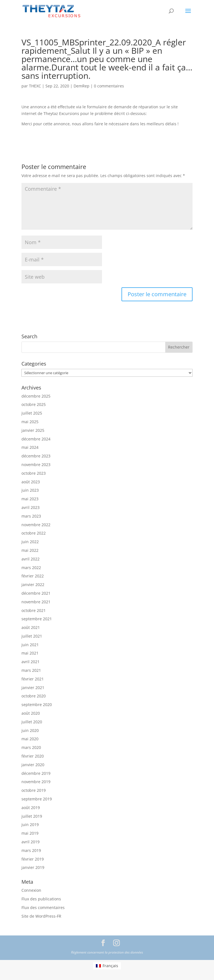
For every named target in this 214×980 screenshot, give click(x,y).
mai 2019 (30, 833)
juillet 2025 (32, 413)
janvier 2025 (33, 430)
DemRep (82, 86)
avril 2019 (31, 842)
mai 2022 (30, 550)
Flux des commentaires (43, 907)
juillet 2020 (32, 722)
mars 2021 (31, 670)
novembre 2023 (36, 465)
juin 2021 (30, 645)
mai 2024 (30, 447)
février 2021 (33, 679)
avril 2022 (31, 559)
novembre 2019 (36, 782)
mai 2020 (30, 739)
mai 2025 (30, 422)
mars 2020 (31, 747)
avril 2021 (31, 662)
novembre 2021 (36, 602)
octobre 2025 (34, 404)
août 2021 (31, 627)
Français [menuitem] (110, 966)
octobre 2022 (34, 533)
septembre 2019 (37, 799)
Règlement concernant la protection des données (107, 952)
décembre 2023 (36, 456)
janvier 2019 (33, 867)
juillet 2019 (32, 816)
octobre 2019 (34, 790)
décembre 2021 (36, 593)
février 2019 (33, 859)
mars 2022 (31, 568)
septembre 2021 (37, 619)
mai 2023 (30, 499)
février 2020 (33, 756)
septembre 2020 (37, 705)
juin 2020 (30, 730)
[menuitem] (107, 966)
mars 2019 (31, 850)
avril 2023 (31, 507)
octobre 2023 (34, 473)
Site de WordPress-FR (41, 916)
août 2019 (31, 808)
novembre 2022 (36, 525)
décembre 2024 (36, 439)
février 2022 (33, 576)
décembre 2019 (36, 773)
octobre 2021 (34, 610)
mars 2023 (31, 516)
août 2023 (31, 482)
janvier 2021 (33, 688)
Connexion (31, 890)
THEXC (35, 86)
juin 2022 (30, 542)
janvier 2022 (33, 585)
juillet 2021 (32, 636)
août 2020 (31, 713)
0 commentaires (109, 86)
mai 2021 (30, 653)
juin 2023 (30, 490)
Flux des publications (41, 899)
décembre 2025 (36, 396)
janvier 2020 (33, 765)
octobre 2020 (34, 696)
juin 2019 (30, 825)
